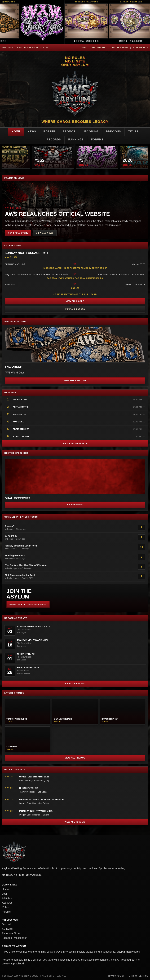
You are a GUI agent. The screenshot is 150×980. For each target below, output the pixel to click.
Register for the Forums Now (28, 604)
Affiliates (7, 898)
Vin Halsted (20, 400)
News (32, 132)
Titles (133, 132)
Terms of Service (138, 976)
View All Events (75, 309)
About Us (7, 903)
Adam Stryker (21, 429)
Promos (69, 132)
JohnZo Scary (21, 436)
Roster (49, 132)
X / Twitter (8, 929)
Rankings (76, 140)
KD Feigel (18, 422)
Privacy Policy (116, 976)
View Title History (75, 381)
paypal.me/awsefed (128, 952)
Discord (6, 924)
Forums (97, 140)
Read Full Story (18, 233)
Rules (5, 907)
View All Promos (75, 758)
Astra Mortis (21, 407)
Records (54, 140)
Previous (113, 132)
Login (83, 48)
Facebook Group (11, 933)
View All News (45, 233)
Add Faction (141, 48)
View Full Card (75, 301)
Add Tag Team (120, 48)
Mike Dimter (20, 414)
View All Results (75, 822)
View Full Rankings (75, 443)
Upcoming (91, 132)
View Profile (75, 505)
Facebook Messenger (14, 938)
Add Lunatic (99, 48)
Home (16, 132)
